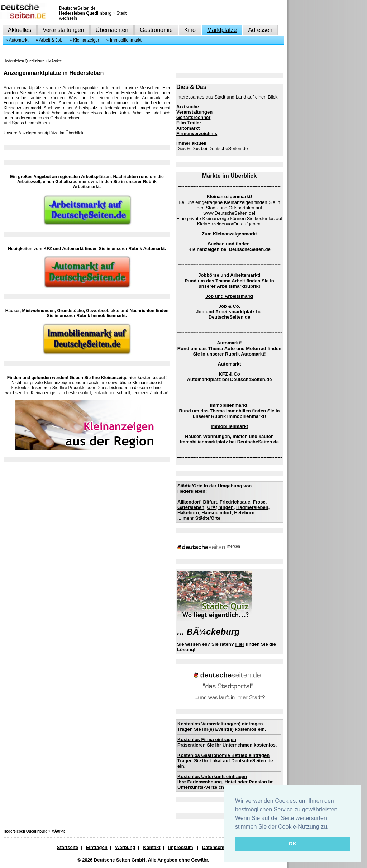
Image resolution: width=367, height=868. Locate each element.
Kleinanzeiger (86, 40)
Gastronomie (156, 30)
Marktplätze (222, 30)
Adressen (261, 30)
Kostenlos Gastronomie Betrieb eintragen (223, 755)
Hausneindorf (216, 513)
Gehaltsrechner (193, 117)
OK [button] (292, 844)
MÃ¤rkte (55, 61)
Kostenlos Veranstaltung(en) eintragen (220, 724)
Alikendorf (189, 502)
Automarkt (19, 40)
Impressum (180, 847)
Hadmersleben (252, 507)
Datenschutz (216, 847)
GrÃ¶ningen (220, 507)
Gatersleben (191, 507)
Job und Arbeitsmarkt (229, 296)
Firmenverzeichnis (197, 133)
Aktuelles (20, 30)
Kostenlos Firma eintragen (207, 740)
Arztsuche (188, 107)
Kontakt (152, 847)
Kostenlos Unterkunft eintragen (212, 776)
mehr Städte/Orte (201, 518)
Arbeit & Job (51, 40)
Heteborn (244, 513)
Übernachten (112, 30)
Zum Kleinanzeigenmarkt (229, 234)
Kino (190, 30)
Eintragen (97, 847)
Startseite (68, 847)
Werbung (125, 847)
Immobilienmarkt (126, 40)
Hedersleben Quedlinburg (24, 61)
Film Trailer (189, 123)
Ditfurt (210, 502)
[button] (331, 827)
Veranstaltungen (63, 30)
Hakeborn (188, 513)
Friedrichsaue (235, 502)
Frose (259, 502)
